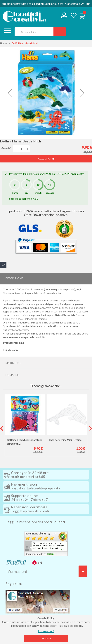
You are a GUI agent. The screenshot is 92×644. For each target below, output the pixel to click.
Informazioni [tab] (16, 571)
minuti (38, 193)
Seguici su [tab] (14, 584)
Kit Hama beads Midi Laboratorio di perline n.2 (25, 442)
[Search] (60, 32)
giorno (15, 193)
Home (3, 43)
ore (27, 193)
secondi (50, 193)
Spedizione (13, 363)
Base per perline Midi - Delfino (65, 440)
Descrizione (14, 278)
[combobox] (33, 32)
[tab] (46, 278)
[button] (10, 93)
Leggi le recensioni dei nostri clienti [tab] (35, 522)
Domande (12, 375)
